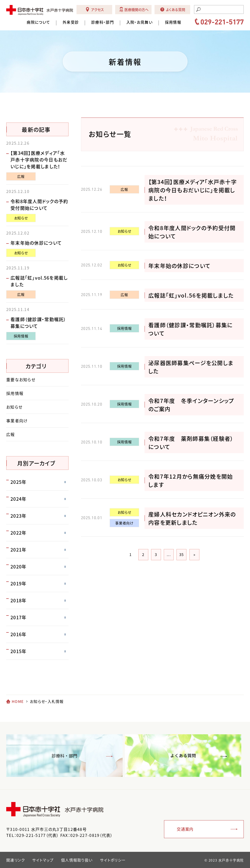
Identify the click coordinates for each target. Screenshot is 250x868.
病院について (38, 22)
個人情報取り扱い (77, 860)
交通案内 (185, 829)
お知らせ (125, 231)
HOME (18, 701)
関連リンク (15, 860)
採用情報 (173, 22)
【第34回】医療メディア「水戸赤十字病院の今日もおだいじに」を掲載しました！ (193, 190)
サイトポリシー (113, 860)
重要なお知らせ (21, 379)
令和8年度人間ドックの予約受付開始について (39, 205)
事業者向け (124, 523)
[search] (222, 10)
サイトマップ (43, 860)
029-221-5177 (222, 22)
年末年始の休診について (179, 266)
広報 (124, 189)
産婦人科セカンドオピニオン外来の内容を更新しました (192, 518)
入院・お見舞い (139, 22)
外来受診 (71, 22)
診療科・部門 (103, 22)
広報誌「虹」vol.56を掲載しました (191, 295)
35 (182, 555)
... (169, 555)
